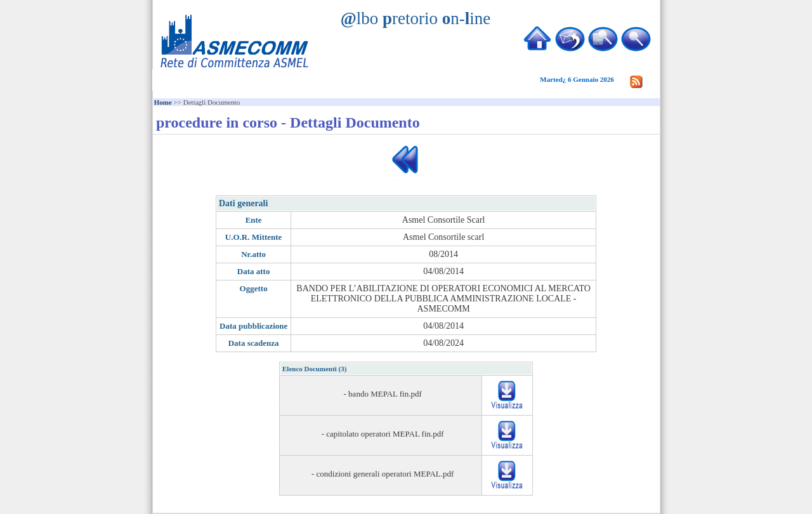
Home (163, 102)
